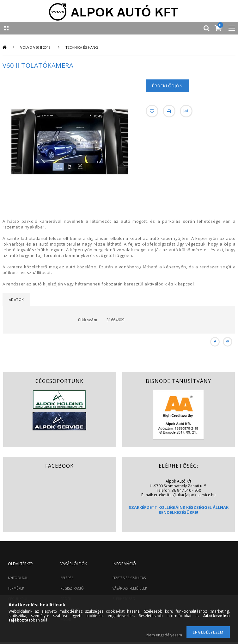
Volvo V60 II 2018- (36, 47)
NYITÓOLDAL (18, 578)
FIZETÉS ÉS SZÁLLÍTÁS (129, 578)
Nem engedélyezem (164, 635)
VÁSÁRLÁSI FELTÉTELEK (130, 588)
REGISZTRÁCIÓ (72, 588)
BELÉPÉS (67, 578)
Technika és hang (82, 47)
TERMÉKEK (16, 588)
